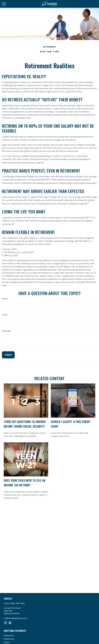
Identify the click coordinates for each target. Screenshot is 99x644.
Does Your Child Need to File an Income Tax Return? (25, 483)
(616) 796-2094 (18, 603)
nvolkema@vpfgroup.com (16, 618)
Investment (9, 639)
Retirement (9, 636)
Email (5, 315)
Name (5, 299)
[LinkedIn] (10, 623)
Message (6, 331)
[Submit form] (8, 355)
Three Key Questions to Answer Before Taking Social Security (25, 424)
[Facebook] (5, 623)
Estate (7, 642)
